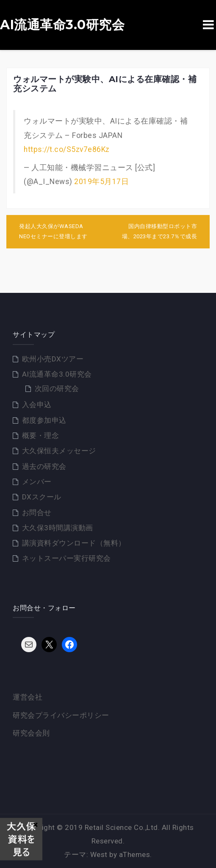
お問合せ (37, 513)
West (99, 854)
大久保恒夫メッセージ (59, 451)
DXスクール (42, 497)
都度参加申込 (44, 420)
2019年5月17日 (101, 182)
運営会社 (28, 697)
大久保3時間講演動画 (58, 528)
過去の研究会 (44, 466)
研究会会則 (31, 733)
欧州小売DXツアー (53, 359)
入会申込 (37, 405)
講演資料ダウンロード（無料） (74, 543)
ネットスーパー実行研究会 (66, 558)
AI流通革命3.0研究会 (62, 25)
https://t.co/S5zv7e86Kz (67, 149)
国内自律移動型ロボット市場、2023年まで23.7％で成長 (160, 231)
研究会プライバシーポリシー (61, 715)
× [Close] (35, 824)
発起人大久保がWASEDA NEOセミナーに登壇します (53, 231)
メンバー (37, 482)
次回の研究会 (57, 389)
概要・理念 (41, 435)
